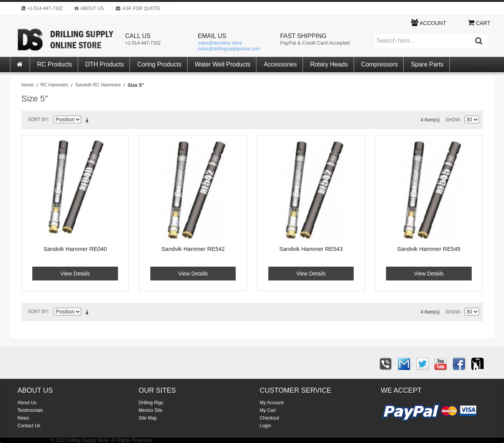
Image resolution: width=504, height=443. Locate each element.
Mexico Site (151, 410)
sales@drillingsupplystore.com (229, 49)
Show (453, 120)
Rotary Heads (329, 64)
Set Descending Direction (88, 121)
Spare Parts (427, 64)
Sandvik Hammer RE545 (429, 249)
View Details (75, 274)
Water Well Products (222, 64)
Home (28, 85)
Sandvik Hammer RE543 (311, 249)
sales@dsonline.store (220, 43)
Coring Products (159, 64)
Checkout (270, 418)
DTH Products (105, 64)
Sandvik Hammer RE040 (75, 249)
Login (265, 426)
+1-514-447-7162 (143, 43)
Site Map (148, 418)
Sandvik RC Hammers (98, 85)
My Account (272, 403)
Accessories (280, 64)
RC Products (55, 64)
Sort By (38, 119)
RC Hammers (54, 85)
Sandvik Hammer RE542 (193, 249)
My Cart (268, 410)
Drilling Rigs (151, 403)
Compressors (379, 64)
